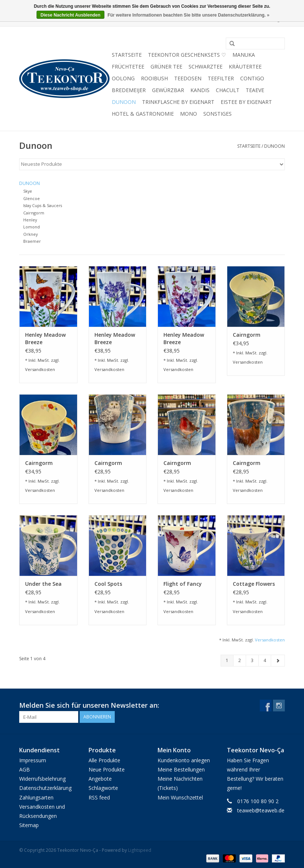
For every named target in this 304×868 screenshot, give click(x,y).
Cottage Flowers (254, 584)
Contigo (252, 78)
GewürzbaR (168, 90)
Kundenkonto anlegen (184, 760)
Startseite (127, 55)
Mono (189, 114)
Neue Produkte (107, 769)
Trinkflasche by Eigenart (178, 102)
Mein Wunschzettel (180, 797)
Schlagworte (103, 788)
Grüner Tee (166, 66)
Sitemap (29, 825)
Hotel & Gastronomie (143, 114)
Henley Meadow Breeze (45, 338)
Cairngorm (34, 213)
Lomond (32, 227)
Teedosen (188, 78)
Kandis (200, 90)
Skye (28, 191)
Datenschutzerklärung (45, 788)
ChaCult (228, 90)
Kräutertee (245, 66)
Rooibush (154, 78)
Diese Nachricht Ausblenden (70, 15)
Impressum (33, 760)
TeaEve (255, 90)
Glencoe (32, 198)
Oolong (123, 78)
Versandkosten (40, 369)
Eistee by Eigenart (246, 102)
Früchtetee (128, 66)
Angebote (100, 779)
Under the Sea (43, 584)
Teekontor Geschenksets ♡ (187, 55)
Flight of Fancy (183, 584)
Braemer (32, 241)
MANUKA (244, 55)
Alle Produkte (104, 760)
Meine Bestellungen (181, 769)
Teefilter (221, 78)
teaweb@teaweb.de (261, 810)
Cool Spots (108, 584)
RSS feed (99, 797)
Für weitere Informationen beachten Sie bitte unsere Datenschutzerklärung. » (188, 15)
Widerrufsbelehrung (42, 779)
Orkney (30, 234)
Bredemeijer (129, 90)
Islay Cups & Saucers (43, 205)
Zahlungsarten (36, 797)
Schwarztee (205, 66)
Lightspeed (140, 850)
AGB (25, 769)
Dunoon (124, 102)
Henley (30, 220)
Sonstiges (217, 114)
